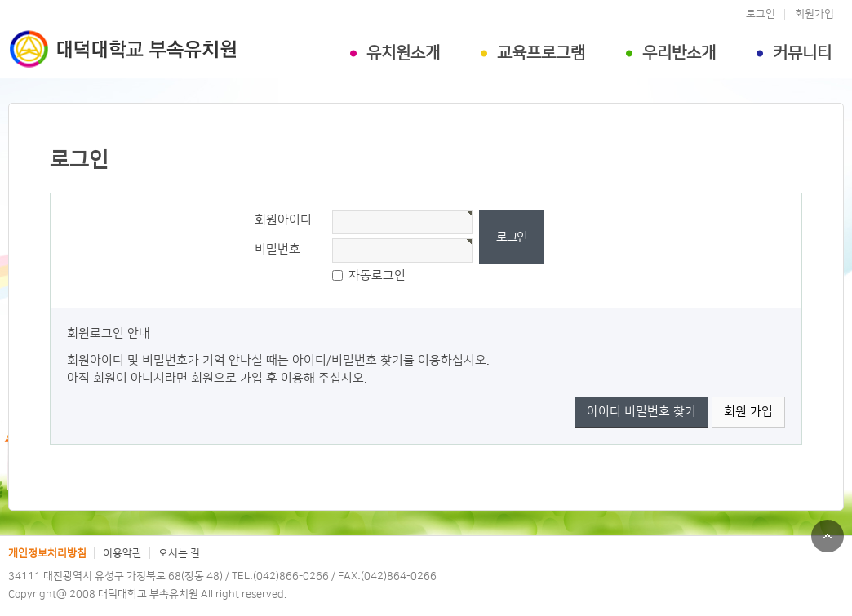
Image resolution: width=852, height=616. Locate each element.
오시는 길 (179, 553)
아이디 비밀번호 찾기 (641, 412)
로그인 (761, 14)
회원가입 (814, 14)
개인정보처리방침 (47, 553)
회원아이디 (283, 220)
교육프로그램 (541, 53)
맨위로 (828, 536)
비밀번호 (277, 249)
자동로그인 (377, 275)
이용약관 (122, 553)
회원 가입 (748, 412)
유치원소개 (403, 53)
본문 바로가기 (0, 0)
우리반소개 (679, 53)
